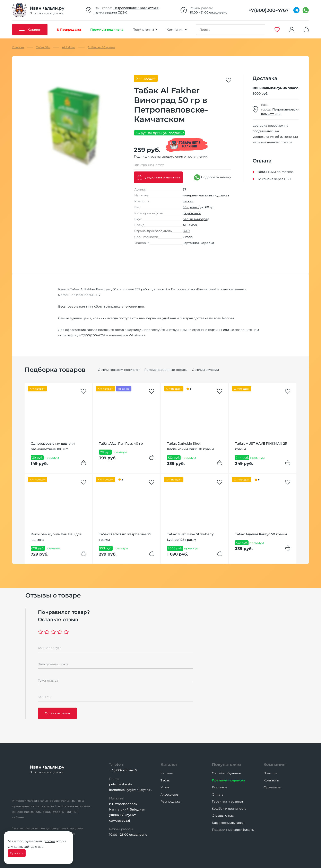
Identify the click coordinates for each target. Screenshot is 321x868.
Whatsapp (137, 335)
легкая (188, 201)
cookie (50, 841)
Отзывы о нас (223, 816)
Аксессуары (170, 794)
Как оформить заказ (228, 823)
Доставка (219, 787)
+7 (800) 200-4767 (123, 770)
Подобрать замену (212, 177)
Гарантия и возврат (228, 801)
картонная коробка (198, 243)
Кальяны (167, 773)
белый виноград (196, 219)
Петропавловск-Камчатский (136, 8)
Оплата (218, 794)
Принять (17, 853)
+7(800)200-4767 (92, 335)
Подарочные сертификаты (233, 830)
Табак (165, 780)
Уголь (165, 787)
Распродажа (171, 801)
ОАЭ (186, 231)
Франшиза (272, 787)
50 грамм (190, 207)
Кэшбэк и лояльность (229, 809)
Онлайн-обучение (226, 773)
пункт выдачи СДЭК (111, 12)
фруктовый (192, 213)
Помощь (270, 773)
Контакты (271, 780)
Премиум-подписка (228, 780)
